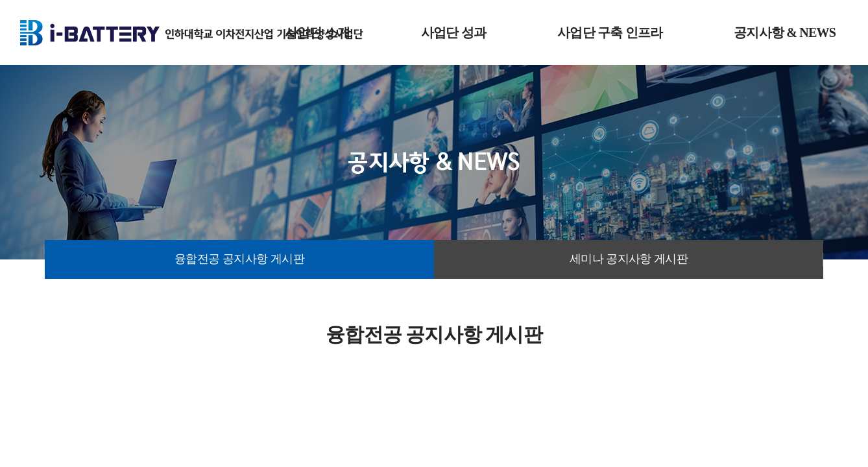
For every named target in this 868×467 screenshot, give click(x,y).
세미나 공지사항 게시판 (629, 259)
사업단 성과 (453, 32)
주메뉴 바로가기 (0, 0)
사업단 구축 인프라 (610, 32)
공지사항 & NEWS (785, 32)
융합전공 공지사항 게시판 (239, 259)
